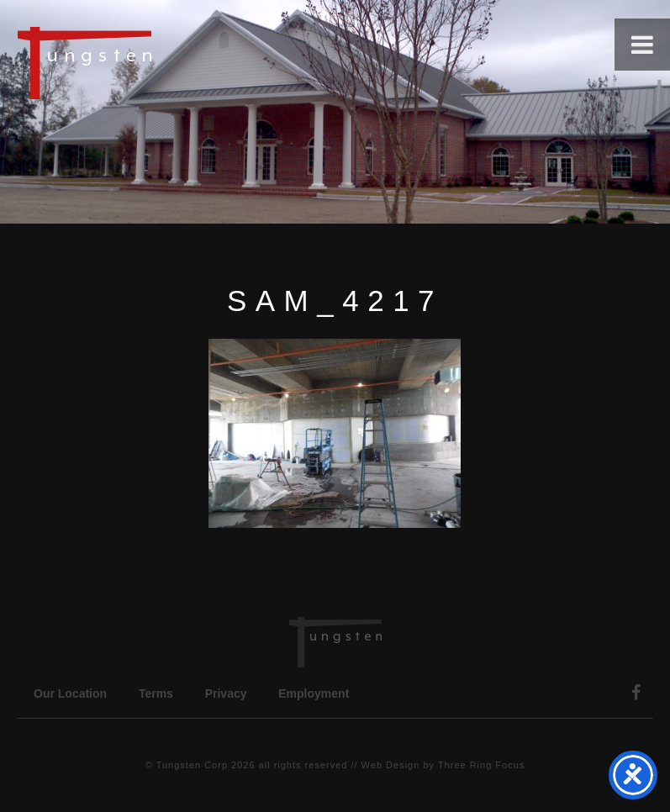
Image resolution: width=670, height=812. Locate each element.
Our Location (70, 693)
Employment (314, 693)
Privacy (226, 693)
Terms (156, 693)
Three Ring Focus (481, 765)
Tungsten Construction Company (143, 62)
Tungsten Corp (192, 765)
